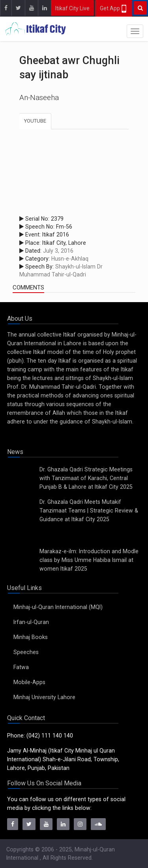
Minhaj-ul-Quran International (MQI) (58, 607)
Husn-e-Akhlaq (70, 259)
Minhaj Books (31, 637)
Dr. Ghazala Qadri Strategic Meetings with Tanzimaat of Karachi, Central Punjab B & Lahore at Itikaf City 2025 (86, 478)
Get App (114, 9)
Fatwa (21, 667)
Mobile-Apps (29, 682)
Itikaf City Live (72, 8)
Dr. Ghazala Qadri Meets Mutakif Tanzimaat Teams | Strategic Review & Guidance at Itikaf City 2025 (89, 511)
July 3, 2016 (58, 251)
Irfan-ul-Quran (31, 622)
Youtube (35, 121)
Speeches (26, 652)
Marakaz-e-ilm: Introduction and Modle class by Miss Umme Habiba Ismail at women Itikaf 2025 (89, 560)
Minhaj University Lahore (44, 697)
